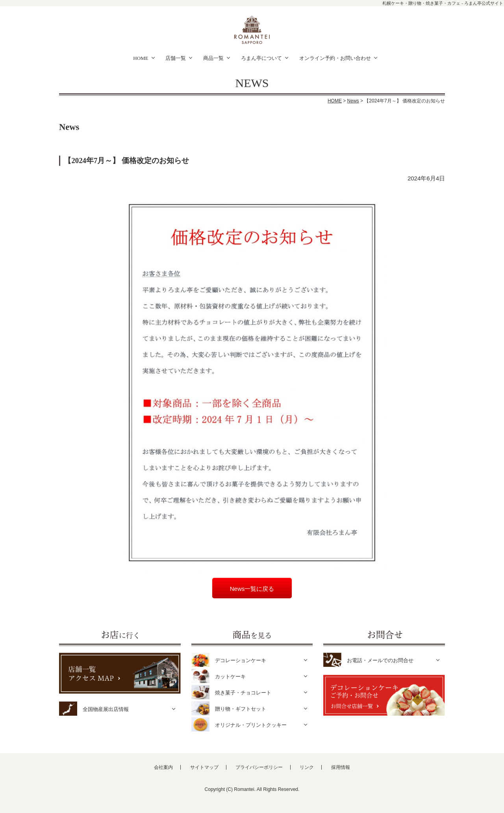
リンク (307, 767)
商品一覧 (213, 58)
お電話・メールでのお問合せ (380, 660)
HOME (141, 58)
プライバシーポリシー (259, 767)
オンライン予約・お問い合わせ (335, 58)
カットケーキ (230, 677)
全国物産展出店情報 (106, 709)
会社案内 (163, 767)
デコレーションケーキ (241, 660)
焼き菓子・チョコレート (243, 693)
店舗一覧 (176, 58)
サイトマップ (204, 767)
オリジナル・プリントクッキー (251, 725)
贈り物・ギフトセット (241, 709)
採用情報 (341, 767)
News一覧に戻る (252, 589)
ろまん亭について (261, 58)
